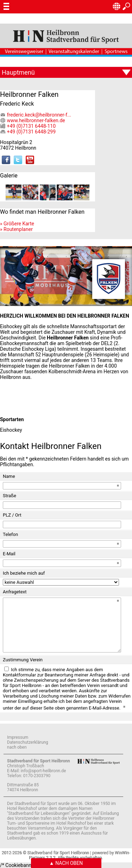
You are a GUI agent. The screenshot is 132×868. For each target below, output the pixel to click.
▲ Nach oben (66, 863)
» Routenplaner (16, 229)
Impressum (18, 737)
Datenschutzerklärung (28, 742)
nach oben (17, 747)
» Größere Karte (17, 224)
